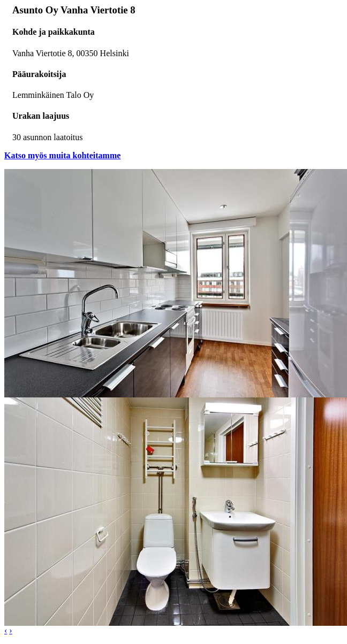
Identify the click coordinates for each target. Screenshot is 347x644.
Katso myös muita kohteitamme (62, 155)
